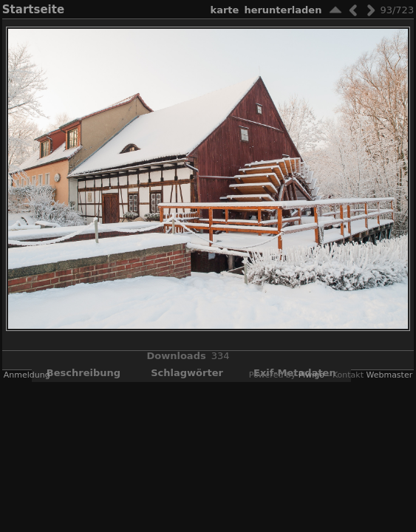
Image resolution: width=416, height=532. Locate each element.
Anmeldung (27, 375)
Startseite (33, 10)
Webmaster (389, 375)
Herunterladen (283, 10)
